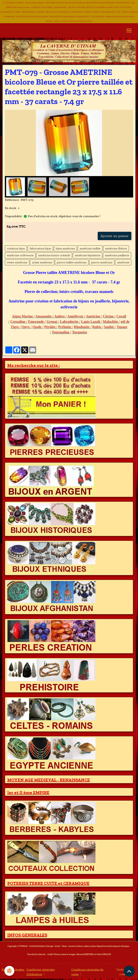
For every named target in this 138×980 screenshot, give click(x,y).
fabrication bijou (40, 248)
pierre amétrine (102, 262)
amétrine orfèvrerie (20, 255)
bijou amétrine (65, 248)
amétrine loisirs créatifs (54, 255)
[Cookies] (9, 971)
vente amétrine (17, 262)
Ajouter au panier (115, 236)
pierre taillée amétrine (72, 262)
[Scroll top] (129, 971)
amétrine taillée (90, 248)
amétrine (123, 262)
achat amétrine (42, 262)
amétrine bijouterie (88, 255)
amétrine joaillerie (117, 255)
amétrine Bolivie (116, 248)
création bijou (16, 248)
